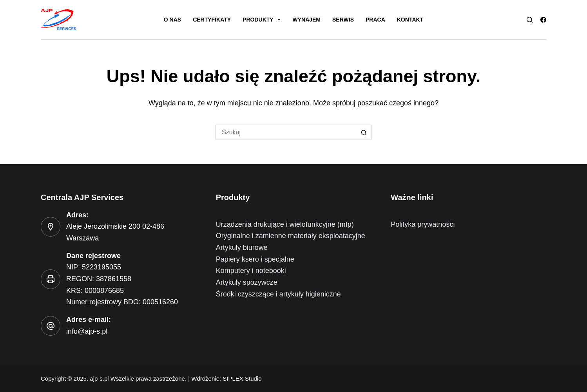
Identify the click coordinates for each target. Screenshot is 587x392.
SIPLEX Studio (242, 378)
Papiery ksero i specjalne (255, 259)
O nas (172, 20)
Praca (375, 20)
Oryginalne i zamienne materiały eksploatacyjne (291, 236)
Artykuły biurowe (242, 247)
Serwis (343, 20)
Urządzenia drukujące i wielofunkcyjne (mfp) (285, 224)
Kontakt (410, 20)
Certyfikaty (212, 20)
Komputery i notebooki (251, 271)
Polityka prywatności (423, 224)
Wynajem (306, 20)
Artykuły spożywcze (247, 282)
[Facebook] (543, 20)
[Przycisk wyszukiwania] (364, 132)
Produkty (263, 20)
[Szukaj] (530, 20)
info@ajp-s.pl (87, 331)
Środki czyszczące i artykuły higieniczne (278, 294)
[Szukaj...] (286, 132)
